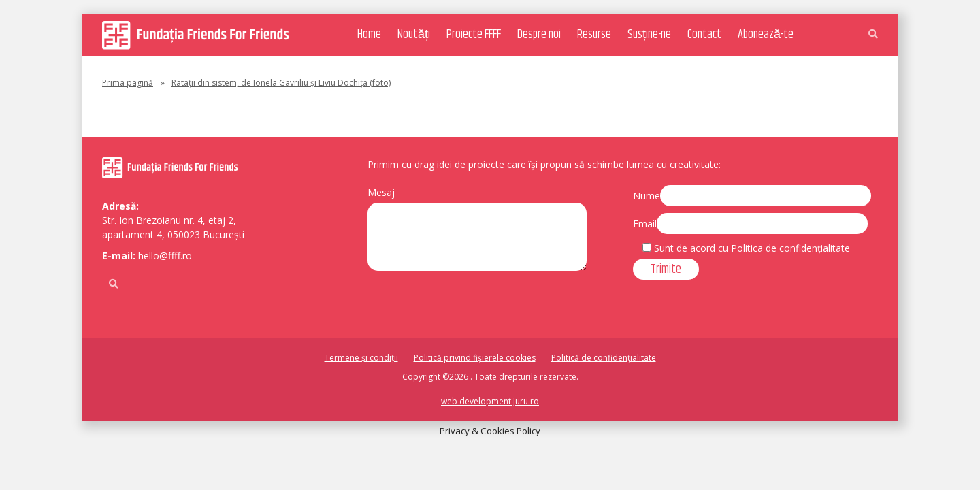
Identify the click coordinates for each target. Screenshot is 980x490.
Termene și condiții (361, 358)
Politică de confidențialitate (604, 358)
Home (369, 35)
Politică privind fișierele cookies (475, 358)
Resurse (594, 35)
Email (645, 224)
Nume (647, 196)
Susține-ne (649, 35)
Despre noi (539, 35)
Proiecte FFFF (474, 35)
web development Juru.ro (490, 401)
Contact (704, 35)
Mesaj (381, 192)
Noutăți (414, 35)
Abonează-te (766, 35)
